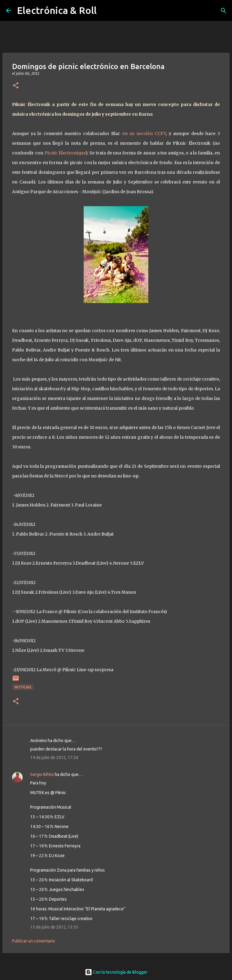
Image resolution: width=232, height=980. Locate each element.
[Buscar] (224, 11)
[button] (16, 86)
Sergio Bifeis (42, 774)
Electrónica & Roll (57, 10)
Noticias (23, 687)
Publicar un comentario (34, 941)
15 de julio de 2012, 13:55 (54, 927)
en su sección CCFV (143, 134)
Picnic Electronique (65, 153)
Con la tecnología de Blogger (116, 972)
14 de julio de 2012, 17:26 (54, 757)
